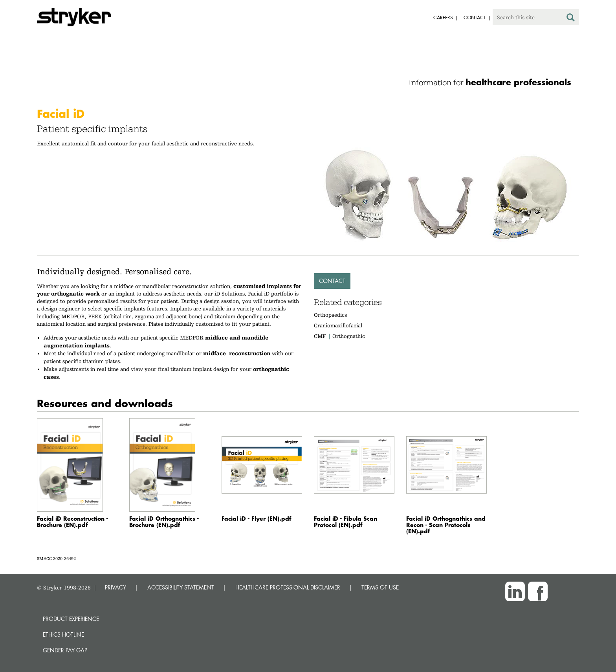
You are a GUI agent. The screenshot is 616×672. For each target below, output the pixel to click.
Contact (332, 281)
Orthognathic (349, 336)
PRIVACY (115, 587)
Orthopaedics (330, 315)
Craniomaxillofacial (338, 325)
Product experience (71, 619)
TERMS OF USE (380, 587)
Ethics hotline (63, 634)
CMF (320, 336)
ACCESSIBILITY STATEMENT (181, 587)
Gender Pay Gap (65, 650)
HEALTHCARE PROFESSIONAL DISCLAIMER (288, 587)
